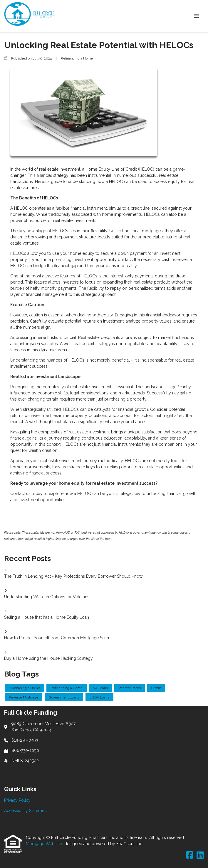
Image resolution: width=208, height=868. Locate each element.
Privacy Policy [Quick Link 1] (17, 800)
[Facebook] (190, 855)
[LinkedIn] (200, 855)
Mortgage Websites (45, 844)
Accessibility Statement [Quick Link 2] (26, 811)
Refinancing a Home (77, 58)
